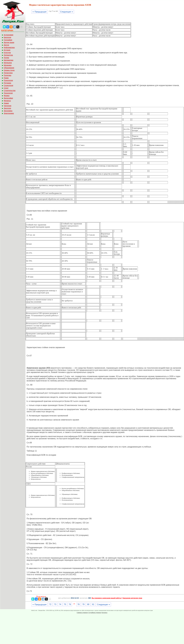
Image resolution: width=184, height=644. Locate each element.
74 (60, 604)
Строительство (10, 91)
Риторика (7, 83)
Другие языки (9, 42)
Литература (8, 55)
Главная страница (82, 613)
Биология (7, 37)
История (7, 50)
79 (83, 604)
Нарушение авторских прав (132, 598)
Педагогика (8, 73)
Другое (6, 45)
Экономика (8, 111)
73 (55, 604)
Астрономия (8, 35)
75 (65, 604)
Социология (8, 85)
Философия (8, 98)
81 (93, 604)
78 (79, 604)
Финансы (7, 101)
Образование (9, 68)
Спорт (6, 88)
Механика (8, 65)
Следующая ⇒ (67, 12)
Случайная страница (95, 613)
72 (50, 604)
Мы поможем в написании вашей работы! (107, 598)
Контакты (105, 613)
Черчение (8, 106)
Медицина (8, 63)
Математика (8, 60)
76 (70, 604)
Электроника (9, 113)
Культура (7, 53)
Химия (6, 103)
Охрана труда (9, 70)
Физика (7, 96)
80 (88, 604)
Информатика (9, 47)
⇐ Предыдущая (39, 12)
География (8, 40)
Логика (6, 58)
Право (6, 78)
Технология (8, 93)
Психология (8, 80)
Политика (7, 75)
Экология (7, 108)
